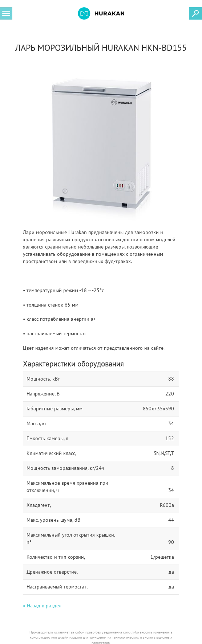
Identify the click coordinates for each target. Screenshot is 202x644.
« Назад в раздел (42, 606)
